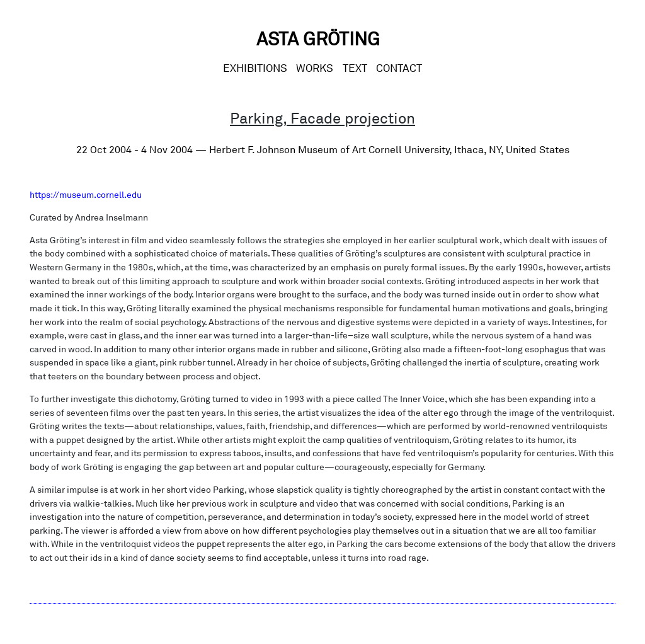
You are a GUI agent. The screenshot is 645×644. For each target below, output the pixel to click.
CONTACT (399, 68)
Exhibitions (255, 68)
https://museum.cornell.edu (86, 195)
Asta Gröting (318, 39)
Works (315, 68)
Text (355, 68)
